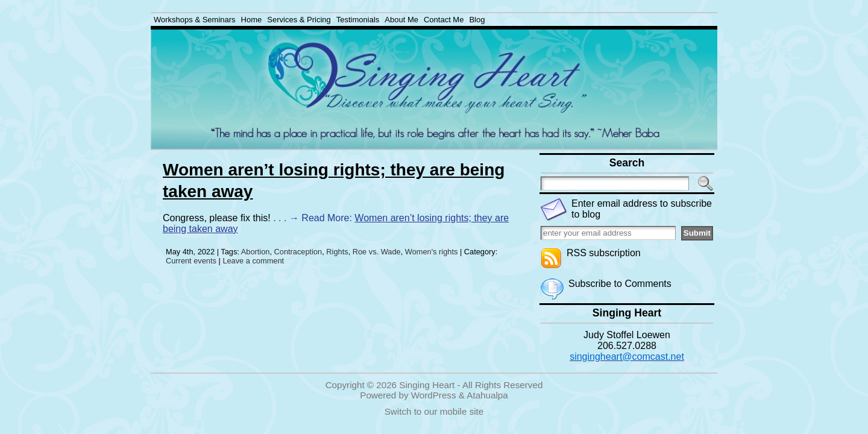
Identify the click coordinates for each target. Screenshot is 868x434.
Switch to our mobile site (434, 411)
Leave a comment (253, 261)
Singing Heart (427, 385)
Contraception (298, 252)
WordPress (434, 395)
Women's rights (432, 252)
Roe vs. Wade (377, 252)
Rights (337, 252)
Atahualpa (487, 395)
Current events (191, 261)
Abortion (256, 252)
